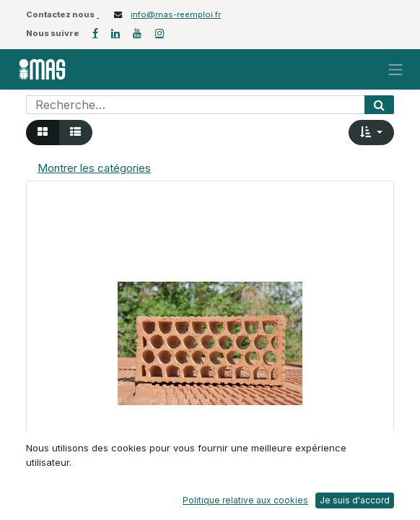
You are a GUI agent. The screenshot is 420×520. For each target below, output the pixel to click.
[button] (371, 133)
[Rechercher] (379, 105)
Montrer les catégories (94, 168)
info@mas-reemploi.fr (176, 14)
